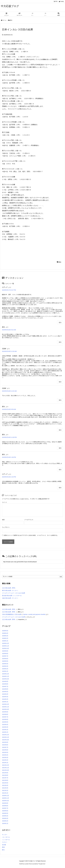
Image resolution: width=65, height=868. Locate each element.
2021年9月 (5, 773)
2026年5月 (5, 631)
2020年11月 (6, 798)
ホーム (4, 20)
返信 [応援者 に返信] (60, 382)
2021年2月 (5, 790)
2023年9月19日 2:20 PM (9, 477)
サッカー (5, 835)
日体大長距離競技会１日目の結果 (12, 614)
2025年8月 (5, 654)
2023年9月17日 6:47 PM (9, 290)
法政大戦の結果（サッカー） (10, 598)
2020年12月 (6, 796)
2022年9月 (5, 742)
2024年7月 (5, 686)
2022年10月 (6, 740)
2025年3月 (5, 666)
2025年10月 (6, 648)
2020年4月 (5, 816)
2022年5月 (5, 752)
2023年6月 (5, 719)
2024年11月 (6, 676)
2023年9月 (5, 712)
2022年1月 (5, 763)
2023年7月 (5, 717)
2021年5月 (5, 783)
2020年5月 (5, 813)
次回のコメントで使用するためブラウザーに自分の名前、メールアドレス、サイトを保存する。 (31, 535)
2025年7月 (5, 656)
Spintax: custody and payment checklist (34, 614)
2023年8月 (5, 714)
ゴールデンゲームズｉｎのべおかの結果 (14, 593)
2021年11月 (6, 768)
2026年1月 (5, 641)
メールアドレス (29, 520)
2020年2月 (5, 821)
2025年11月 (6, 646)
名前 (3, 520)
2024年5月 (5, 692)
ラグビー (5, 842)
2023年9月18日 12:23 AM (9, 391)
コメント (5, 502)
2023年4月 (5, 725)
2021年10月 (6, 770)
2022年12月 (6, 735)
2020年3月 (5, 818)
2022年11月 (6, 737)
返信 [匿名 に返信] (60, 342)
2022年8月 (5, 745)
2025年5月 (5, 661)
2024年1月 (5, 702)
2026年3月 (5, 636)
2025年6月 (5, 659)
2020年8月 (5, 806)
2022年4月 (5, 755)
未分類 (4, 845)
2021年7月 (5, 778)
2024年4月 (5, 694)
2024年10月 (6, 679)
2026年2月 (5, 638)
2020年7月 (5, 808)
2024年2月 (5, 699)
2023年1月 (5, 732)
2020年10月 (6, 801)
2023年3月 (5, 727)
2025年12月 (6, 643)
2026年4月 (5, 633)
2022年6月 (5, 750)
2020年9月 (5, 803)
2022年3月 (5, 757)
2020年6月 (5, 811)
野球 (3, 847)
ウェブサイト (6, 527)
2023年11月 (6, 707)
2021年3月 (5, 788)
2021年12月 (6, 765)
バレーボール (6, 837)
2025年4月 (5, 664)
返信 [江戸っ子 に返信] (60, 322)
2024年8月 (5, 684)
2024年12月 (6, 674)
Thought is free (42, 864)
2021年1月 (5, 793)
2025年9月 (5, 651)
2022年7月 (5, 747)
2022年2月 (5, 760)
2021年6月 (5, 780)
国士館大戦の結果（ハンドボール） (12, 596)
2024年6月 (5, 689)
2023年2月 (5, 730)
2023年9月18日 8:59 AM (9, 409)
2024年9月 (5, 681)
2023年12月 (6, 704)
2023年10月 (6, 709)
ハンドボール (6, 840)
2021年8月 (5, 775)
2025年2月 (5, 669)
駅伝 (11, 20)
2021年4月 (5, 785)
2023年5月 (5, 722)
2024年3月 (5, 697)
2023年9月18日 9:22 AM (9, 330)
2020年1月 (5, 823)
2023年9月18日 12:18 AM (9, 351)
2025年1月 (5, 671)
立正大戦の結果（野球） (9, 588)
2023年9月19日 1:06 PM (9, 457)
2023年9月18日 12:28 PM (9, 437)
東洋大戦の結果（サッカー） (10, 590)
